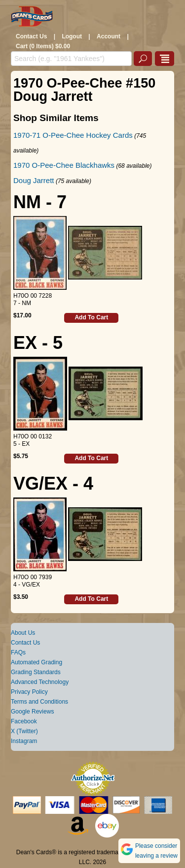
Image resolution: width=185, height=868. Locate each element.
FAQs (18, 652)
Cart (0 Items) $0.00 (43, 46)
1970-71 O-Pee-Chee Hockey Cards (73, 135)
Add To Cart (91, 317)
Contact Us (31, 36)
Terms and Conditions (39, 702)
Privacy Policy (29, 692)
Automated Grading (37, 662)
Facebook (24, 721)
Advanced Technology (40, 682)
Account (109, 36)
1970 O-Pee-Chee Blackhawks (64, 165)
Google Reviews (32, 712)
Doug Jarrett (34, 180)
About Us (23, 633)
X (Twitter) (24, 731)
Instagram (24, 741)
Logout (72, 36)
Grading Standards (36, 672)
